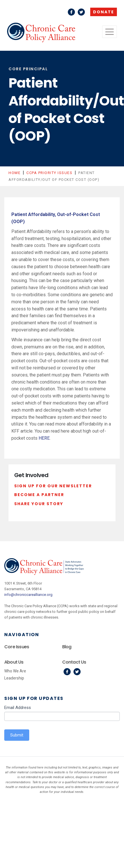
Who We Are (15, 671)
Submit (17, 735)
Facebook (71, 12)
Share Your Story (39, 504)
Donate (104, 12)
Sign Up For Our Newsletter (53, 486)
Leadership (14, 678)
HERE (44, 438)
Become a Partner (39, 495)
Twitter (81, 12)
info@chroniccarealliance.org (28, 595)
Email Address (18, 708)
